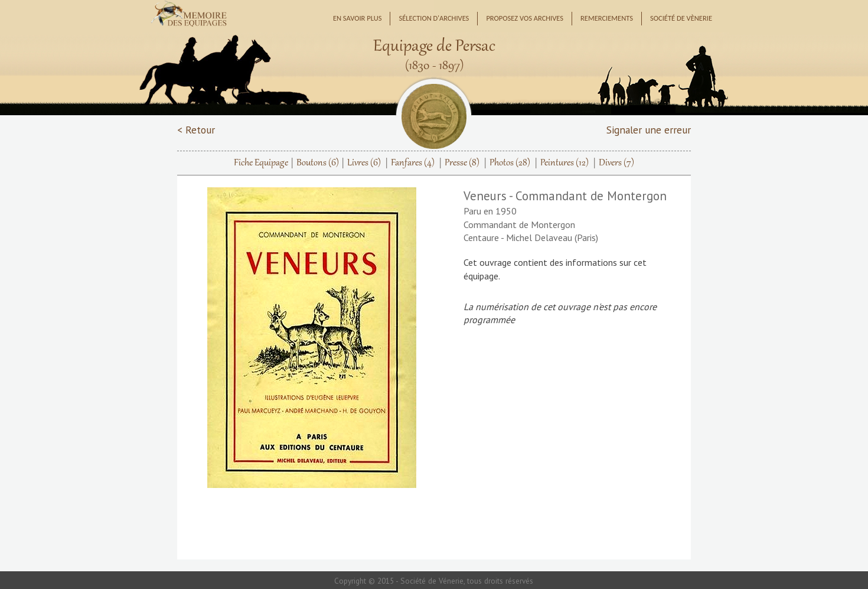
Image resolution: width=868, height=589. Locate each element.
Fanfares (413, 163)
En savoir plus (358, 18)
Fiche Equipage (261, 163)
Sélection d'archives (434, 18)
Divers (616, 163)
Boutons (318, 163)
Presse (462, 163)
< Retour (196, 130)
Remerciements (607, 18)
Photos (510, 163)
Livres (364, 163)
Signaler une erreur (649, 130)
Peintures (564, 163)
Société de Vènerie (681, 18)
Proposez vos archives (525, 18)
